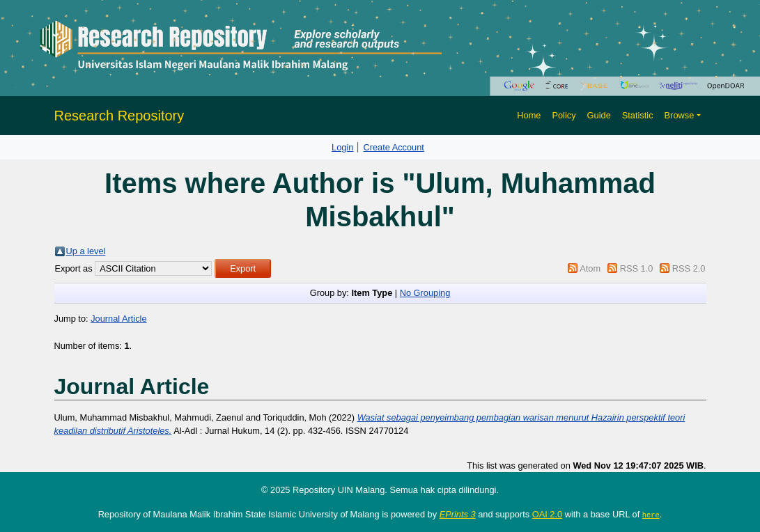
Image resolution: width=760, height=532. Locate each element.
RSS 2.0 (689, 268)
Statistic (638, 115)
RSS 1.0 (637, 268)
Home (529, 115)
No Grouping (425, 293)
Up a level (86, 251)
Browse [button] (680, 115)
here (651, 515)
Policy (564, 115)
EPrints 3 (458, 514)
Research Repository (119, 116)
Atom (590, 268)
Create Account (394, 147)
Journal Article (118, 319)
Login (342, 147)
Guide (599, 115)
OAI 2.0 (547, 514)
